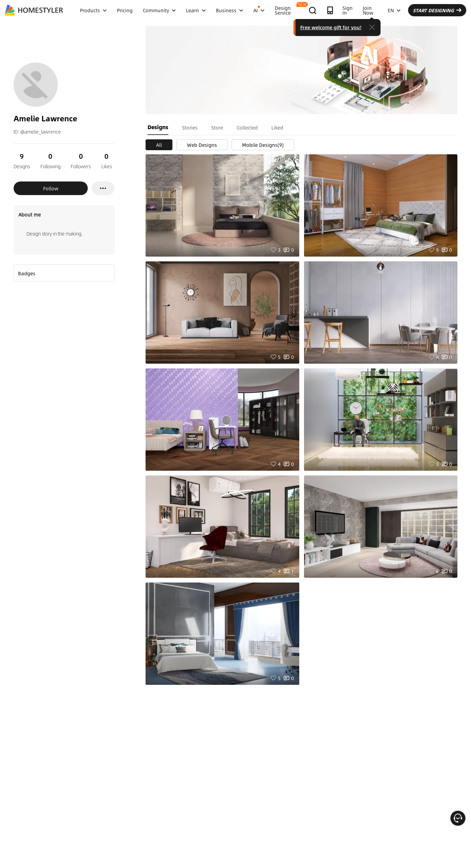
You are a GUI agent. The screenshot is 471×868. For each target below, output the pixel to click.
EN (394, 10)
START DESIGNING (437, 10)
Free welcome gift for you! (331, 27)
